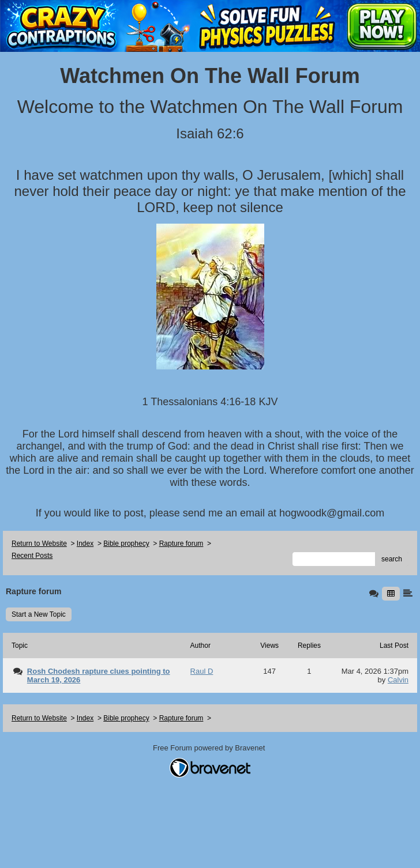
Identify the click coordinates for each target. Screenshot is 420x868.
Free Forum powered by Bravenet (210, 748)
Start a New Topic (39, 614)
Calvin (398, 680)
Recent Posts (32, 556)
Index (85, 544)
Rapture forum (181, 544)
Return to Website (39, 544)
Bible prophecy (126, 544)
